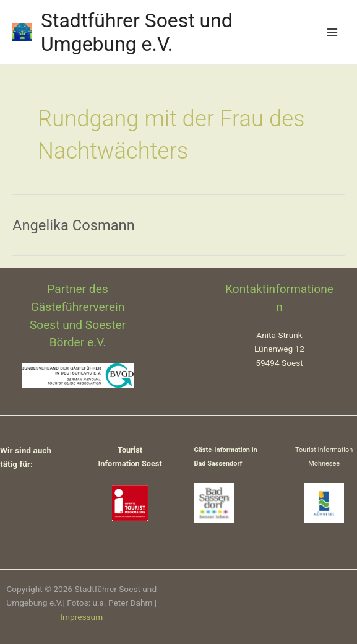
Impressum (81, 617)
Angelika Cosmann (74, 225)
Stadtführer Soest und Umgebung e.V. (137, 32)
